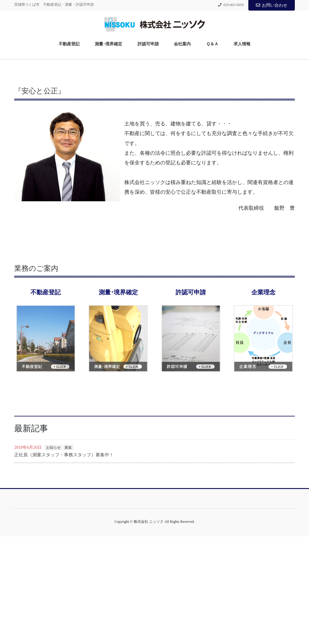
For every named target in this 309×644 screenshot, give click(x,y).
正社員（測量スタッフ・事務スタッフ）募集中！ (64, 562)
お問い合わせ (272, 5)
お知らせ (53, 555)
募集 (68, 555)
